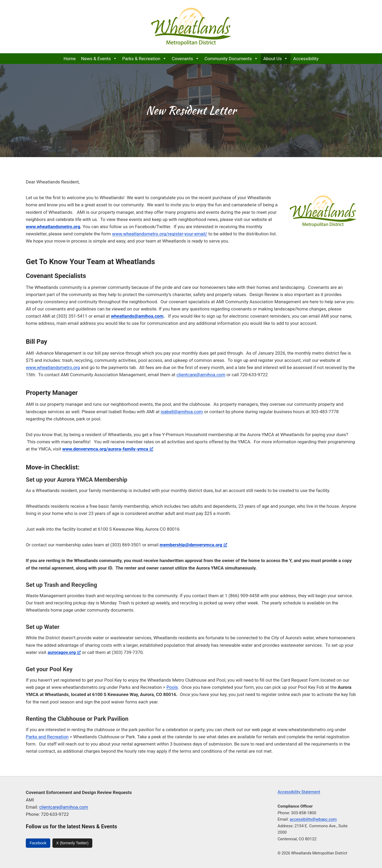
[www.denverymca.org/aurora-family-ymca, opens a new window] (108, 449)
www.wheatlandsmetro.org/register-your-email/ (160, 234)
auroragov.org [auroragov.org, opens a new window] (64, 652)
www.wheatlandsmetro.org (53, 367)
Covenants (186, 59)
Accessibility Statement (299, 792)
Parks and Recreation (47, 737)
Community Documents (231, 59)
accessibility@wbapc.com (313, 819)
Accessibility (306, 59)
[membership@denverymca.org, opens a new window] (193, 545)
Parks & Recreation (144, 59)
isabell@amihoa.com (182, 412)
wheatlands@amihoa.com (137, 316)
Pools (172, 687)
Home (70, 59)
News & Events (99, 59)
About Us (276, 59)
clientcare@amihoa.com (201, 375)
